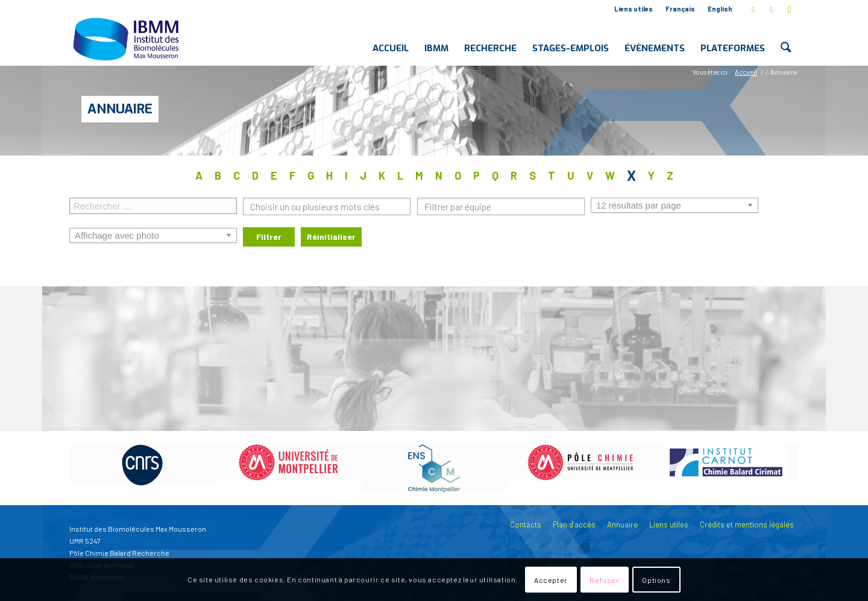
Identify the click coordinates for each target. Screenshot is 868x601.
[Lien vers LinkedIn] (771, 9)
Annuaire (120, 109)
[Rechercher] (786, 39)
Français (680, 9)
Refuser (604, 580)
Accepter (551, 580)
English (720, 9)
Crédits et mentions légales (747, 524)
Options (656, 580)
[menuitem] (634, 9)
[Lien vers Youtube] (790, 9)
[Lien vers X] (753, 9)
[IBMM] (127, 39)
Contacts (526, 524)
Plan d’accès (574, 524)
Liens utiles (634, 9)
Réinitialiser (331, 237)
